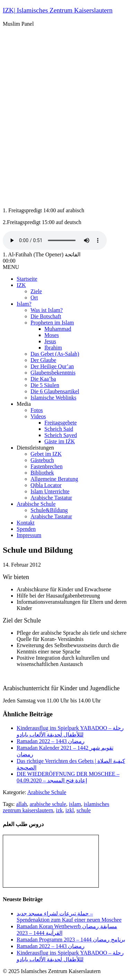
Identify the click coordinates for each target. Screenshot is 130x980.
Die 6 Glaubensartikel (55, 391)
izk (59, 810)
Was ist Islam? (47, 310)
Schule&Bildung (49, 510)
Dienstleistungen (35, 448)
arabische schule (48, 804)
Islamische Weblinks (53, 398)
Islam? (24, 304)
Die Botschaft (46, 316)
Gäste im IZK (60, 441)
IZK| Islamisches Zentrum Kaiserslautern (58, 10)
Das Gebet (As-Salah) (55, 354)
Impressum (29, 535)
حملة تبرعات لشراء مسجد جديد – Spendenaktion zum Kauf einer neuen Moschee (69, 917)
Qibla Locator (46, 485)
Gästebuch (42, 460)
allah (21, 804)
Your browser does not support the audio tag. (55, 240)
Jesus (50, 341)
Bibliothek (42, 473)
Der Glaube (43, 360)
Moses (52, 335)
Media (24, 404)
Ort (34, 298)
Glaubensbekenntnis (53, 373)
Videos (38, 416)
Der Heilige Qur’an (52, 366)
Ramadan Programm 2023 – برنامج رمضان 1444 (71, 940)
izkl (70, 810)
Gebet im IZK (46, 454)
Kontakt (26, 523)
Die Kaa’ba (43, 379)
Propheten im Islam (52, 323)
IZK (21, 285)
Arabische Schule (36, 504)
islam (75, 804)
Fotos (37, 410)
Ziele (36, 291)
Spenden (26, 529)
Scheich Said (59, 429)
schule (84, 810)
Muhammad (58, 329)
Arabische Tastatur (51, 498)
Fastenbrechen (46, 466)
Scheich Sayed (61, 435)
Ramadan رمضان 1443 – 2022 (51, 741)
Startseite (27, 279)
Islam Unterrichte (50, 491)
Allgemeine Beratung (54, 479)
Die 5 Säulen (45, 385)
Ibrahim (53, 348)
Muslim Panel (18, 24)
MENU (11, 267)
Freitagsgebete (60, 423)
